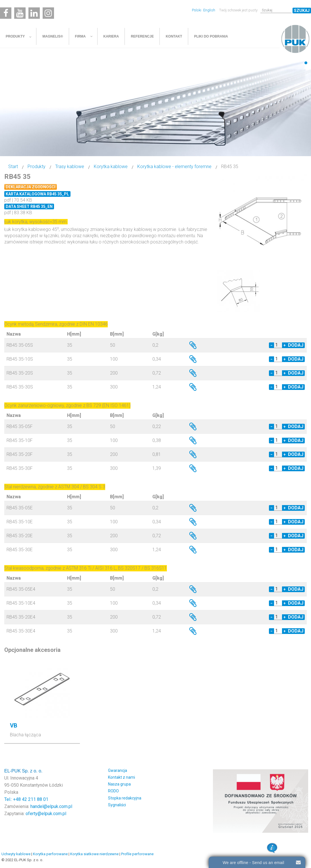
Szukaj (302, 11)
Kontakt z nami (122, 777)
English (209, 10)
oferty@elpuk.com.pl (46, 814)
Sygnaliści (117, 805)
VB (14, 726)
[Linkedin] (34, 13)
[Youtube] (20, 13)
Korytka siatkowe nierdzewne (94, 854)
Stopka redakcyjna (125, 798)
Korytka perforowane (50, 854)
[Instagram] (48, 13)
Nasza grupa (119, 784)
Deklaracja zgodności (31, 187)
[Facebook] (6, 13)
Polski (197, 10)
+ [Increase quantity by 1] (285, 345)
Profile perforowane (137, 854)
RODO (113, 791)
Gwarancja (118, 770)
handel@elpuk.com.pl (51, 806)
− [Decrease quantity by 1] (271, 345)
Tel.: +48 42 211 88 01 (26, 799)
